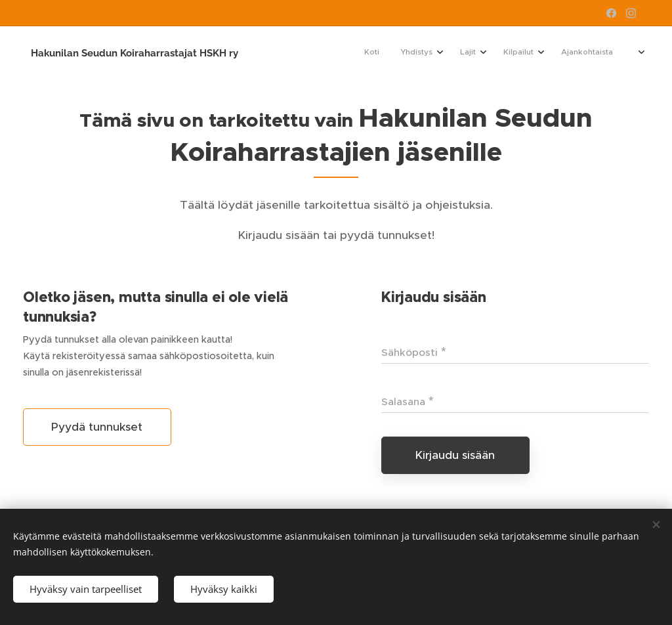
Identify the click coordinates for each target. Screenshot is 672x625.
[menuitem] (507, 53)
